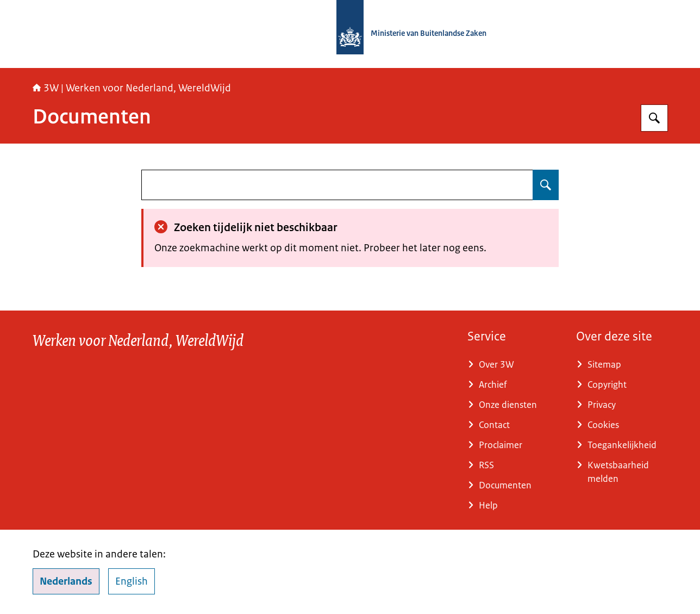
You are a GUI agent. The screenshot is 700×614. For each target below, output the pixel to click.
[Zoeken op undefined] (546, 185)
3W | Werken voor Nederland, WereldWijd (132, 88)
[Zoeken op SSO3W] (654, 118)
